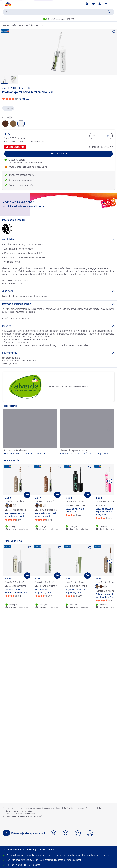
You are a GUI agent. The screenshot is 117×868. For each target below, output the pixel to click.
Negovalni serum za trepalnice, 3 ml (75, 591)
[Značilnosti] (58, 291)
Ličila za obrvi (37, 25)
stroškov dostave (37, 142)
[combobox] (58, 12)
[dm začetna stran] (8, 4)
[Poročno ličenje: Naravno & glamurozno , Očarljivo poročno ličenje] (30, 433)
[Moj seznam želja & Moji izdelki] (93, 4)
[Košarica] (106, 4)
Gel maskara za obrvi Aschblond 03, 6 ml (15, 515)
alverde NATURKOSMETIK (16, 88)
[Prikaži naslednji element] (110, 481)
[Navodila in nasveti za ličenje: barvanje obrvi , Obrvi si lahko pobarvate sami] (87, 433)
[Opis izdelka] (58, 240)
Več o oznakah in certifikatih (18, 319)
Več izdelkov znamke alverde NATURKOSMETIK (49, 387)
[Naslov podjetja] (58, 353)
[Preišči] (109, 12)
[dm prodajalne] (87, 4)
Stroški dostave (73, 808)
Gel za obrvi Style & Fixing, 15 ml (75, 510)
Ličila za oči (24, 25)
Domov (6, 25)
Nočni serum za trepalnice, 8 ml (43, 591)
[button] (112, 4)
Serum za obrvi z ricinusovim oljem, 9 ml (17, 591)
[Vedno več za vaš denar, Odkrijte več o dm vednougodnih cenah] (58, 204)
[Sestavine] (58, 326)
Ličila (14, 25)
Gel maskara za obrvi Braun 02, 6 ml (46, 515)
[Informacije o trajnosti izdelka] (58, 304)
